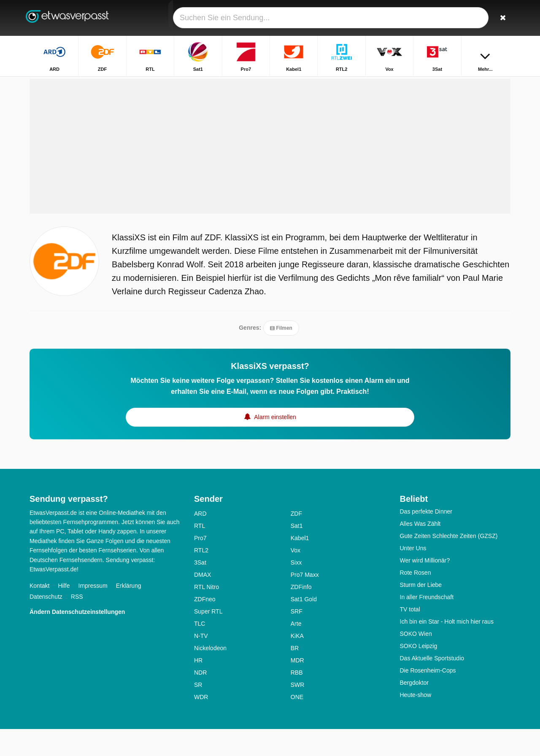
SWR (298, 712)
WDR (201, 724)
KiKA (297, 663)
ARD (200, 541)
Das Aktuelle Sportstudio (432, 685)
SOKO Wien (416, 661)
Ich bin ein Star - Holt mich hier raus (447, 648)
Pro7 (200, 565)
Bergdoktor (414, 710)
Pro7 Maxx (305, 602)
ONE (297, 724)
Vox (296, 577)
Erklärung (129, 613)
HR (198, 687)
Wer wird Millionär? (425, 587)
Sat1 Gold (304, 626)
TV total (410, 636)
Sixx (296, 589)
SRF (297, 638)
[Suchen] (501, 18)
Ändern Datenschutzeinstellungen (77, 639)
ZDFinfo (301, 614)
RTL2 (201, 577)
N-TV (201, 663)
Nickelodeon (210, 675)
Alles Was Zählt (420, 551)
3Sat (200, 589)
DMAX (202, 602)
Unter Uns (413, 575)
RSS (77, 624)
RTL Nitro (207, 614)
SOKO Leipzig (419, 673)
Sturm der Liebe (421, 612)
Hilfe (64, 613)
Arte (296, 651)
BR (295, 675)
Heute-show (416, 722)
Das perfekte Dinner (426, 538)
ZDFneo (205, 626)
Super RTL (208, 638)
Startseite (471, 83)
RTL (200, 553)
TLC (200, 651)
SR (198, 712)
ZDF (296, 541)
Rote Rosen (416, 600)
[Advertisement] (270, 174)
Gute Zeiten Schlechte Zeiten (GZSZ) (449, 563)
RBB (297, 700)
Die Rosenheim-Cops (428, 697)
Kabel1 (300, 565)
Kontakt (39, 613)
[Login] (473, 18)
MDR (297, 687)
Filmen (281, 355)
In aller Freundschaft (427, 624)
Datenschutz (46, 624)
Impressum (93, 613)
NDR (200, 700)
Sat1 (297, 553)
